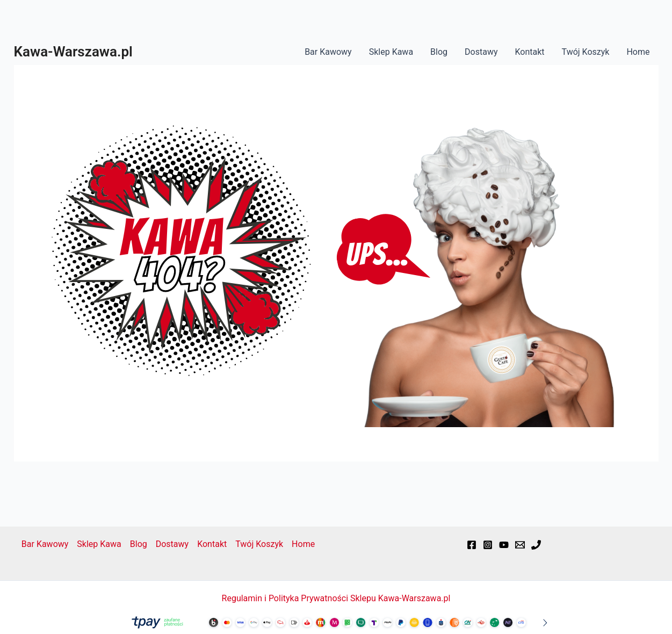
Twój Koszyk (586, 52)
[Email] (520, 545)
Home (638, 52)
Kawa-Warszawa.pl (73, 52)
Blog (439, 52)
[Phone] (536, 545)
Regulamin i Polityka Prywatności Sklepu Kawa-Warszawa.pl (336, 598)
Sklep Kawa (391, 52)
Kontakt (529, 52)
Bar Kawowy (328, 52)
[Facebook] (472, 545)
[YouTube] (504, 545)
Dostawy (481, 52)
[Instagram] (488, 545)
